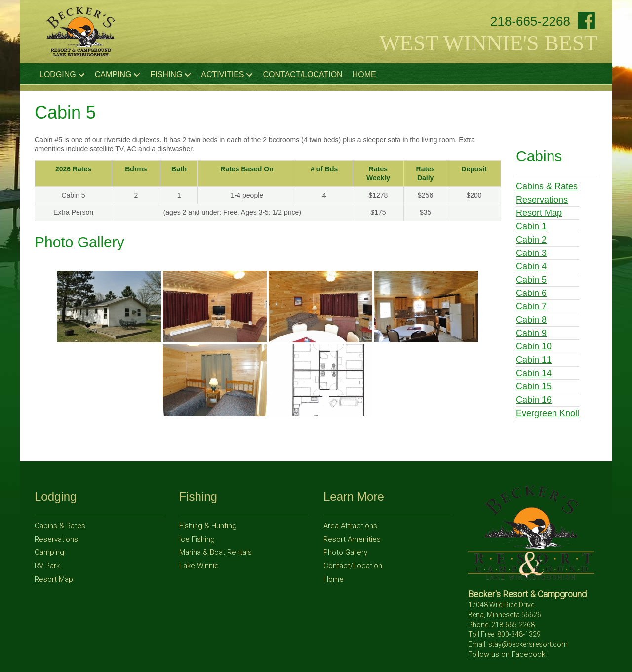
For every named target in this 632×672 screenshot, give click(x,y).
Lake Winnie (199, 566)
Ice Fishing (197, 539)
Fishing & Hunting (208, 526)
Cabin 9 (531, 333)
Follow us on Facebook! (507, 654)
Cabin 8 (531, 320)
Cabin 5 (531, 280)
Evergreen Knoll (548, 413)
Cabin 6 (531, 293)
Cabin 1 (531, 226)
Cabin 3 (531, 253)
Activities (227, 75)
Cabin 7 (531, 306)
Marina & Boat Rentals (216, 552)
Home (364, 74)
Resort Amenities (352, 539)
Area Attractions (350, 526)
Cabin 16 (534, 400)
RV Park (47, 566)
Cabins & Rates (547, 186)
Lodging (62, 75)
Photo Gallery (345, 552)
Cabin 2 (531, 240)
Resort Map (539, 213)
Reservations (542, 200)
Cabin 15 (534, 386)
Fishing (171, 75)
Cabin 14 (534, 373)
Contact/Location (302, 74)
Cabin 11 (534, 360)
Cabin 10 (534, 346)
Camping (118, 75)
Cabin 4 (531, 266)
